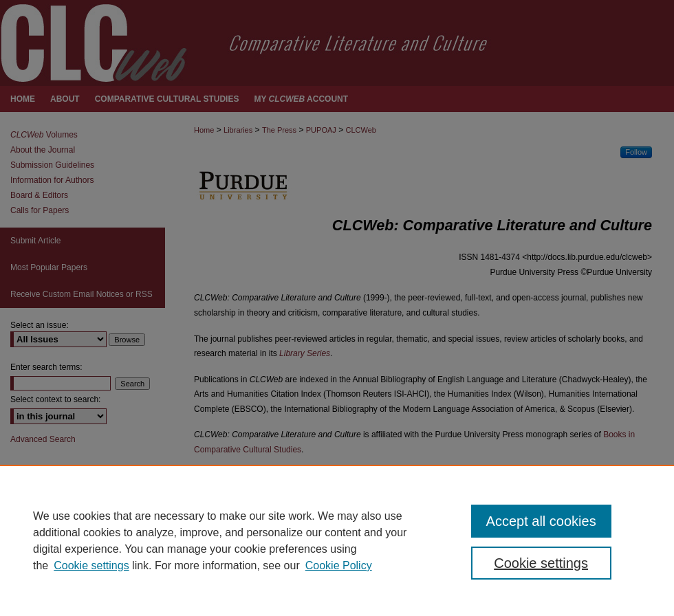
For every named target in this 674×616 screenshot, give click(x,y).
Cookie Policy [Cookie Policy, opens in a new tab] (339, 565)
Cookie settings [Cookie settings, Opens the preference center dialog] (541, 563)
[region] (337, 540)
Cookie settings (91, 565)
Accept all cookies (541, 521)
